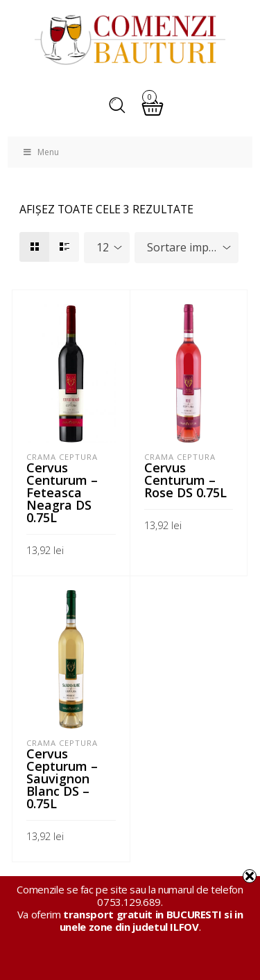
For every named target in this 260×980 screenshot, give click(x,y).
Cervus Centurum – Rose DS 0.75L (185, 480)
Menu (40, 152)
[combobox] (107, 248)
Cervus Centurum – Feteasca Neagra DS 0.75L (62, 492)
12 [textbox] (103, 247)
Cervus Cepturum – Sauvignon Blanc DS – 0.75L (62, 778)
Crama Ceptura (62, 457)
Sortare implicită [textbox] (189, 247)
